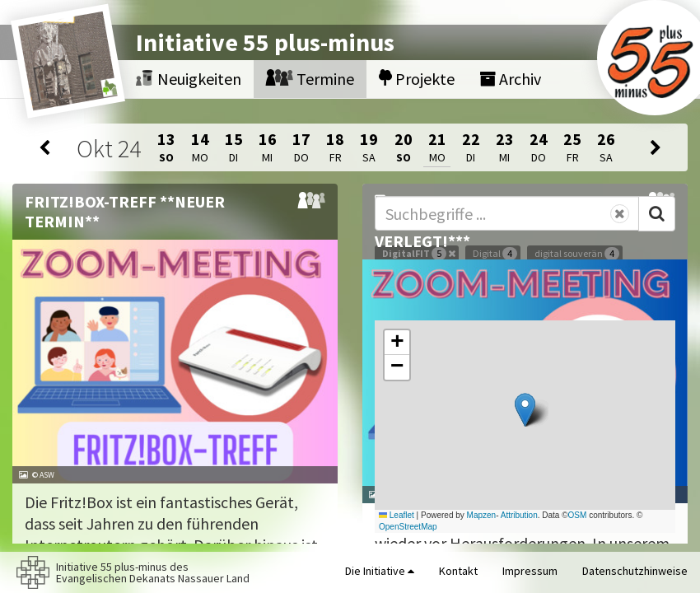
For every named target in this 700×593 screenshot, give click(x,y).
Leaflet (397, 515)
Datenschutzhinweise (635, 571)
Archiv (510, 79)
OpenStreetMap (408, 527)
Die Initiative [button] (380, 571)
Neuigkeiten (189, 79)
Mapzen (482, 515)
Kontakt (458, 571)
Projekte (417, 79)
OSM (578, 515)
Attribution (519, 515)
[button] (525, 410)
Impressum (530, 571)
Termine (310, 79)
